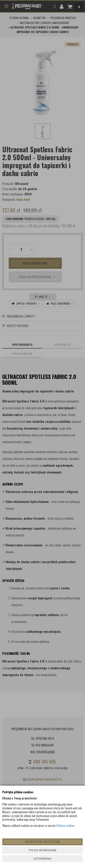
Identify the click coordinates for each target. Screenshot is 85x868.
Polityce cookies (65, 825)
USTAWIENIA (42, 859)
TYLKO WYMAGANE (43, 850)
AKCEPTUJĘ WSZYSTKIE (42, 842)
